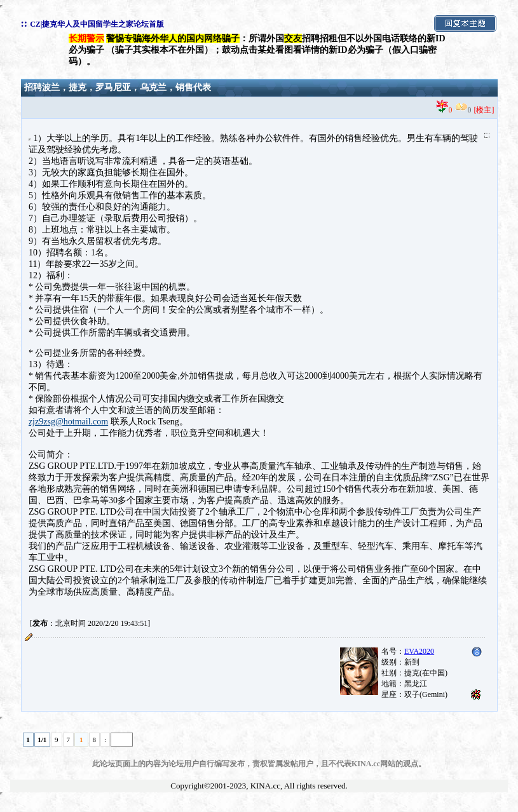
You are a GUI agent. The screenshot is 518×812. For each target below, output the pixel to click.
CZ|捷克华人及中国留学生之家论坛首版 (97, 24)
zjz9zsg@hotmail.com (68, 422)
